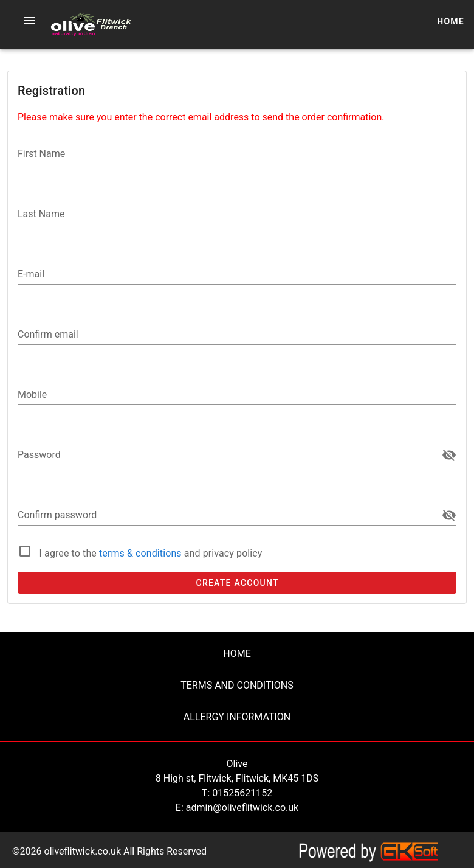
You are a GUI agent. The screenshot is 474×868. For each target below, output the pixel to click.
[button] (29, 21)
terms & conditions (142, 553)
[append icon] (449, 455)
